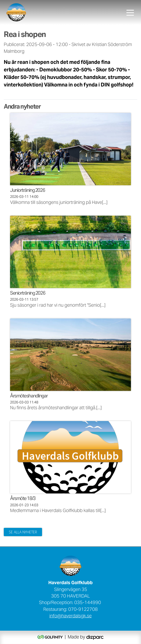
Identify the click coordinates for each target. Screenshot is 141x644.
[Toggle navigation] (130, 12)
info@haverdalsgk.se (70, 616)
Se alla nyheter (23, 532)
